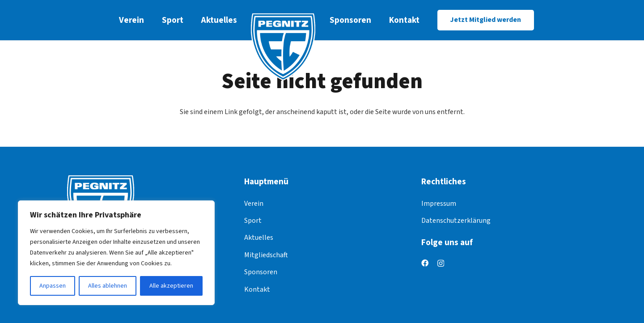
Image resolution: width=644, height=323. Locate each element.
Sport (253, 221)
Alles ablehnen (108, 286)
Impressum (439, 204)
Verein (254, 204)
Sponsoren (261, 272)
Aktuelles (259, 238)
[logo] (283, 47)
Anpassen (53, 286)
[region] (116, 253)
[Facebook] (425, 263)
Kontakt (257, 289)
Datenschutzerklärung (456, 221)
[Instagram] (441, 263)
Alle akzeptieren (171, 286)
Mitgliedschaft (266, 255)
